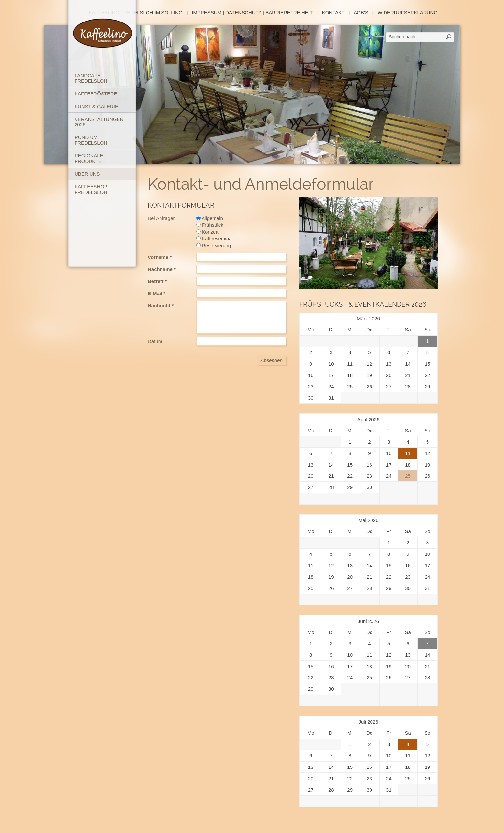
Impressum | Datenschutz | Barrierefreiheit (252, 13)
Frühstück (210, 225)
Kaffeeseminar (215, 239)
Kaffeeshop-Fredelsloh (92, 189)
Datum (155, 341)
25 (408, 476)
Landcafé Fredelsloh (91, 78)
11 (408, 453)
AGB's (361, 13)
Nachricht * (161, 305)
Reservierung (214, 245)
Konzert (208, 232)
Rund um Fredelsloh (91, 140)
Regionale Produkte (89, 158)
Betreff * (157, 281)
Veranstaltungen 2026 (99, 122)
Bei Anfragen (162, 218)
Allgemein (210, 218)
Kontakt (333, 13)
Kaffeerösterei (97, 94)
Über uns (87, 174)
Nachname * (162, 269)
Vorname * (160, 257)
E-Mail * (157, 293)
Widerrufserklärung (408, 13)
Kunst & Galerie (96, 106)
